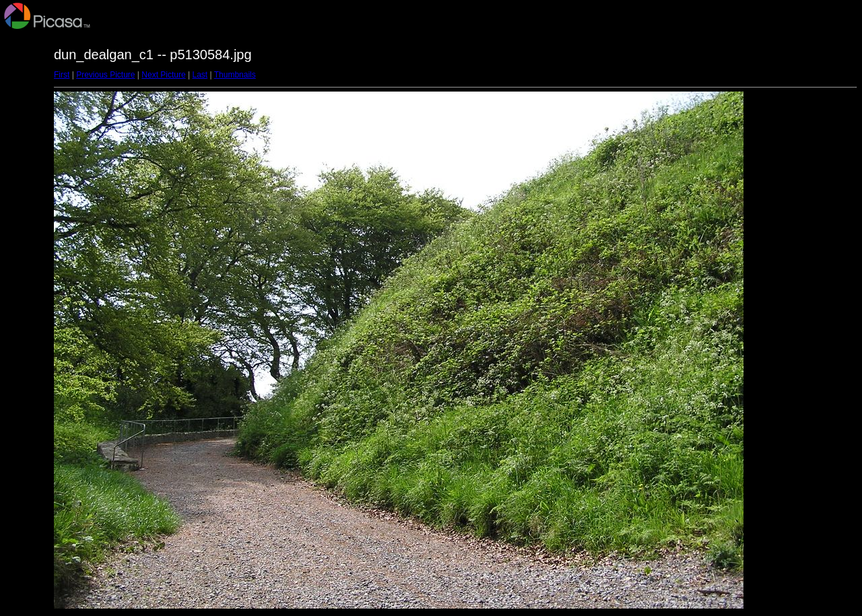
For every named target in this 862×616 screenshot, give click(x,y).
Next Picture (163, 75)
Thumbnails (235, 75)
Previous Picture (105, 75)
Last (200, 75)
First (62, 75)
